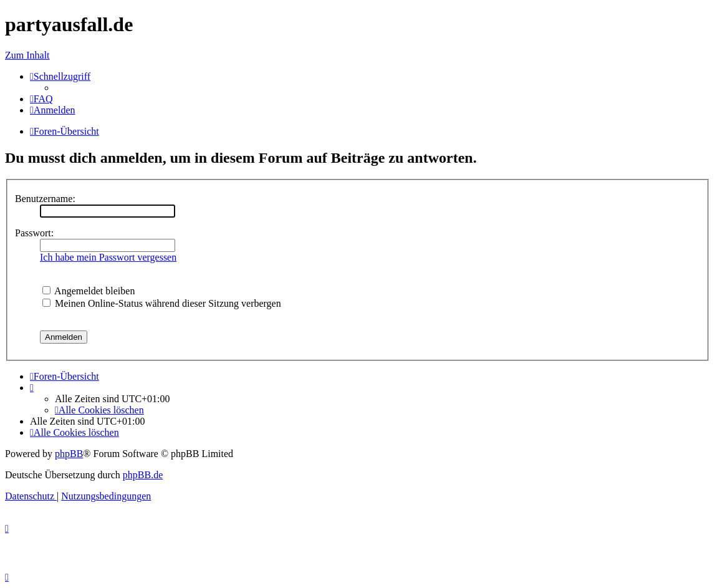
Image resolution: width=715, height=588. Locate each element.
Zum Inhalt (27, 55)
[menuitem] (41, 99)
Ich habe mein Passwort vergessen (108, 257)
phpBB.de (143, 475)
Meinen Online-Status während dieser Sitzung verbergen (162, 303)
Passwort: (34, 233)
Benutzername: (45, 199)
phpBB (69, 454)
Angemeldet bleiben (89, 291)
